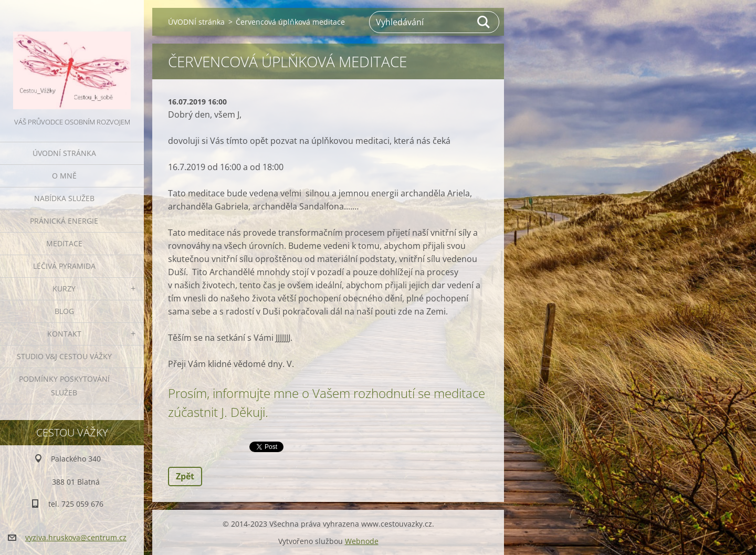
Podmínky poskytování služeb (64, 386)
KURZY (64, 289)
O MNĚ (64, 176)
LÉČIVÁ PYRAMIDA (64, 266)
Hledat (484, 22)
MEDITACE (64, 243)
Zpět (185, 476)
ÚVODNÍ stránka (64, 153)
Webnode (362, 541)
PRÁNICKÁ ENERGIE (64, 221)
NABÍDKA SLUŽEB (64, 198)
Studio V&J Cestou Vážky (64, 356)
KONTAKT (64, 334)
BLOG (64, 311)
